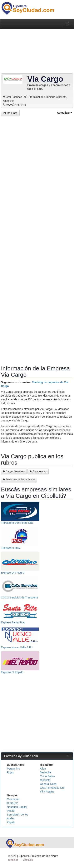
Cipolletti (45, 780)
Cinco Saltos (48, 776)
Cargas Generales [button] (14, 471)
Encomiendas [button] (38, 471)
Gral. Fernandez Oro (52, 788)
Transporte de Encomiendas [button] (19, 479)
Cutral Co (13, 803)
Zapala (11, 822)
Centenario (14, 799)
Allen (43, 769)
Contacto (28, 860)
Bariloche (46, 772)
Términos (13, 860)
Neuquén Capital (17, 807)
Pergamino (13, 769)
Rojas (10, 772)
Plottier (11, 811)
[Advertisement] (37, 241)
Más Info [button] (10, 113)
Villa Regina (47, 792)
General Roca (48, 784)
